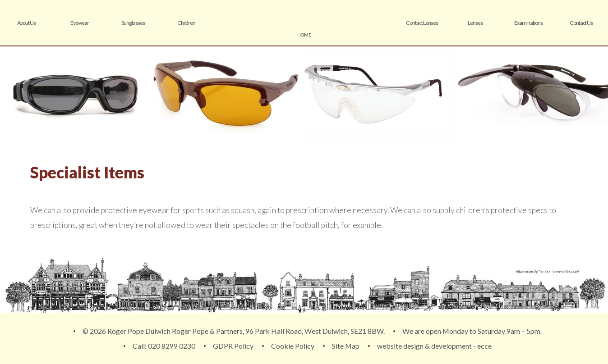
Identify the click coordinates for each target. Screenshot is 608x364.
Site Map (346, 346)
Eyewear (80, 23)
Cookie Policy (293, 346)
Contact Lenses (422, 23)
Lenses (475, 23)
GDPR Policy (233, 346)
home (304, 35)
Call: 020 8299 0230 (164, 346)
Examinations (528, 23)
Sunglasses (133, 23)
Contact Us (581, 23)
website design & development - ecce (434, 346)
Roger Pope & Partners (304, 23)
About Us (26, 23)
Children (186, 23)
